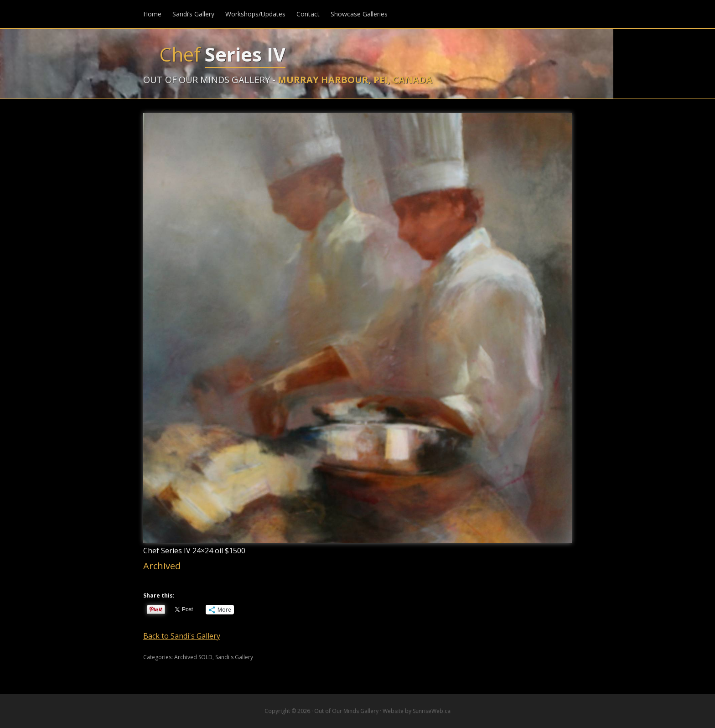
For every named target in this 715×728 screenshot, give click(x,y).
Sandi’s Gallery (193, 14)
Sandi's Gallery (234, 657)
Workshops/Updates (255, 14)
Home (152, 14)
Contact (308, 14)
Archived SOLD (193, 657)
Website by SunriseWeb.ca (417, 711)
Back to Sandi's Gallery (182, 636)
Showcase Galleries (359, 14)
